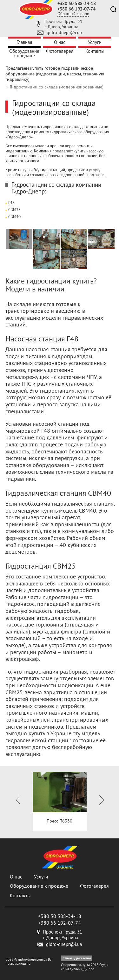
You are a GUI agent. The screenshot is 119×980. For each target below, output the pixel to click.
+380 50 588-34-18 (77, 3)
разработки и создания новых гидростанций (45, 175)
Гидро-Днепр (28, 191)
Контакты (95, 51)
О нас (60, 42)
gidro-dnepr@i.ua (64, 32)
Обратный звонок (73, 14)
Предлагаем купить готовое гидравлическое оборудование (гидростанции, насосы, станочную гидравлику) (55, 74)
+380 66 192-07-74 (76, 9)
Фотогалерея (60, 51)
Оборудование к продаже (24, 53)
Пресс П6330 (60, 821)
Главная (24, 42)
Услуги (95, 42)
